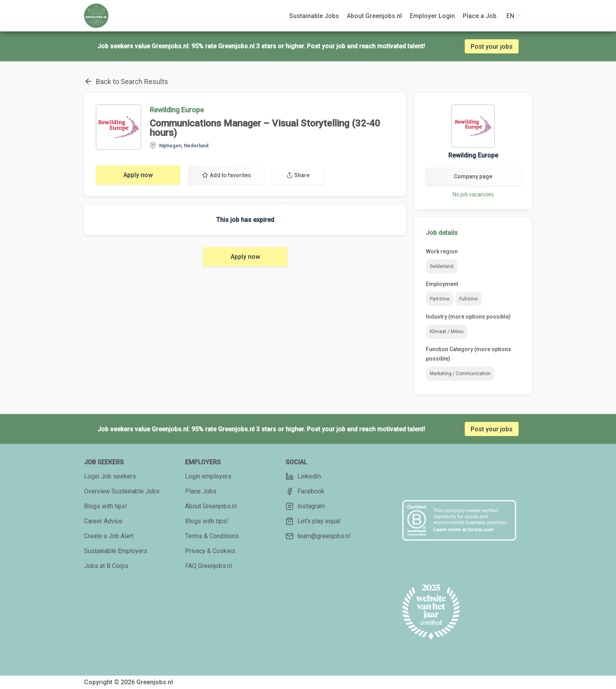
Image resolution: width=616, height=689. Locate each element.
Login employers (208, 476)
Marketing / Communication (460, 374)
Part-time (440, 299)
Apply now (138, 175)
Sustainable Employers (116, 551)
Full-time (468, 299)
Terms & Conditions (212, 536)
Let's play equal (313, 521)
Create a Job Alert (109, 536)
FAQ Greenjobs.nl (208, 566)
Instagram (305, 506)
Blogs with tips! (106, 506)
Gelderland (442, 266)
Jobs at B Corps (106, 566)
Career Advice (103, 521)
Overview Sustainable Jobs (122, 491)
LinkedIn (303, 476)
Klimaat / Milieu (447, 332)
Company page (473, 176)
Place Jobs (201, 491)
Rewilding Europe (177, 110)
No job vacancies (473, 194)
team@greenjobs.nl (318, 536)
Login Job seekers (110, 476)
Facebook (305, 491)
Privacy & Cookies (210, 551)
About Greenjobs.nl (211, 506)
